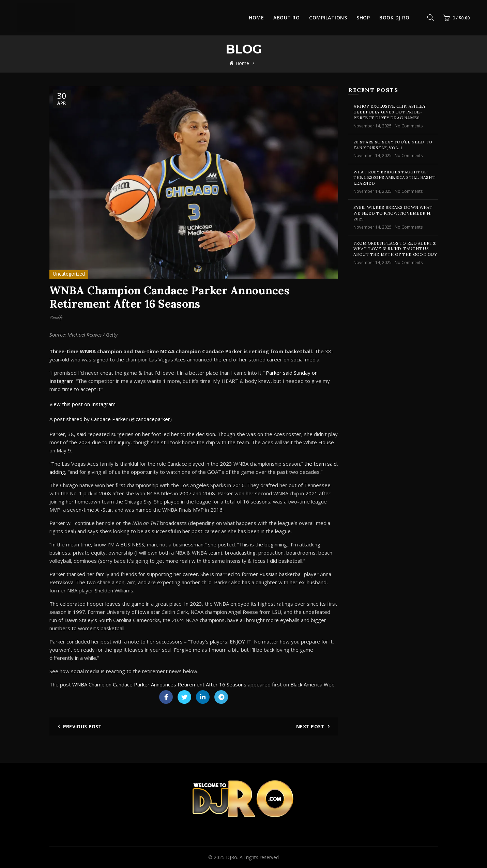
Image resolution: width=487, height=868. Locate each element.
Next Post (310, 726)
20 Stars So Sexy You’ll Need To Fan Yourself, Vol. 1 (393, 145)
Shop (363, 18)
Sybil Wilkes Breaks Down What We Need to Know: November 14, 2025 (393, 213)
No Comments (409, 126)
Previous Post (82, 726)
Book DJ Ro (394, 18)
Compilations (328, 18)
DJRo (232, 857)
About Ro (286, 18)
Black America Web (313, 684)
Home (256, 18)
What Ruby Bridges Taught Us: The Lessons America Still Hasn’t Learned (395, 178)
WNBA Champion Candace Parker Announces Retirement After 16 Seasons (159, 684)
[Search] (431, 18)
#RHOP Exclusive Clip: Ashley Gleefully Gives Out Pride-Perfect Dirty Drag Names (390, 112)
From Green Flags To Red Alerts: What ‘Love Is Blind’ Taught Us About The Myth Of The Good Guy (395, 249)
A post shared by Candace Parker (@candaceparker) (111, 419)
